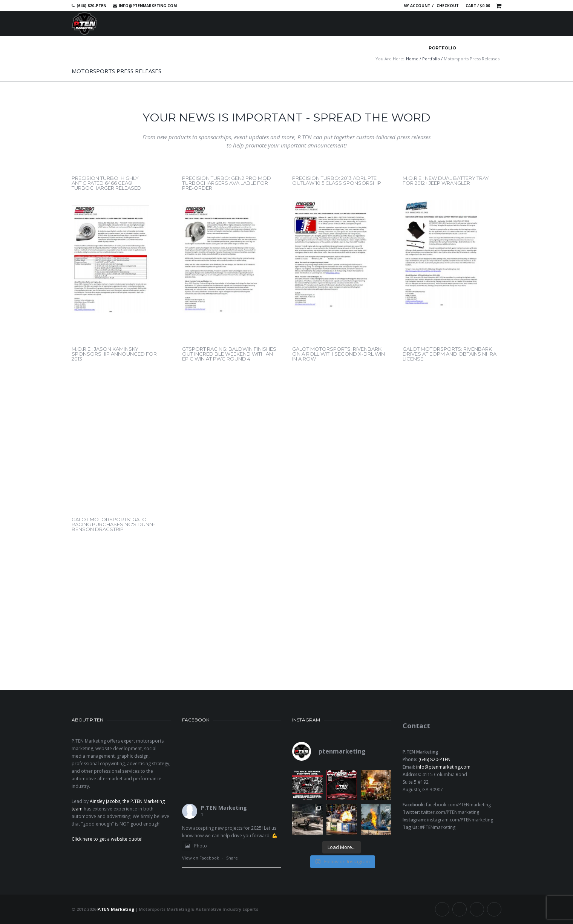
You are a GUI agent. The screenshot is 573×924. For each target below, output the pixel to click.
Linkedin (377, 6)
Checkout (448, 6)
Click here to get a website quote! (107, 839)
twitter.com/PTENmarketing (450, 812)
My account (417, 6)
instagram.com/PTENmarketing (460, 820)
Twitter (366, 6)
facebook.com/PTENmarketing (458, 805)
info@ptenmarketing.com (148, 6)
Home (412, 59)
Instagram (388, 6)
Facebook (355, 6)
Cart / (478, 6)
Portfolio (431, 59)
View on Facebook (201, 858)
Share (232, 858)
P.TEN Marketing (224, 808)
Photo (195, 846)
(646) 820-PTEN (434, 759)
